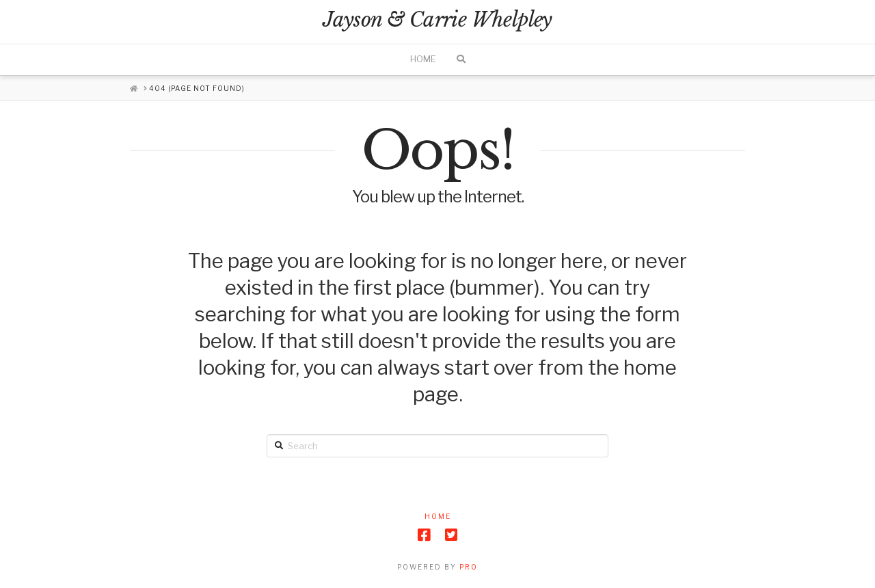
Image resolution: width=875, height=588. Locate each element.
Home (438, 516)
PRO (469, 567)
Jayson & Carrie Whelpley (437, 20)
